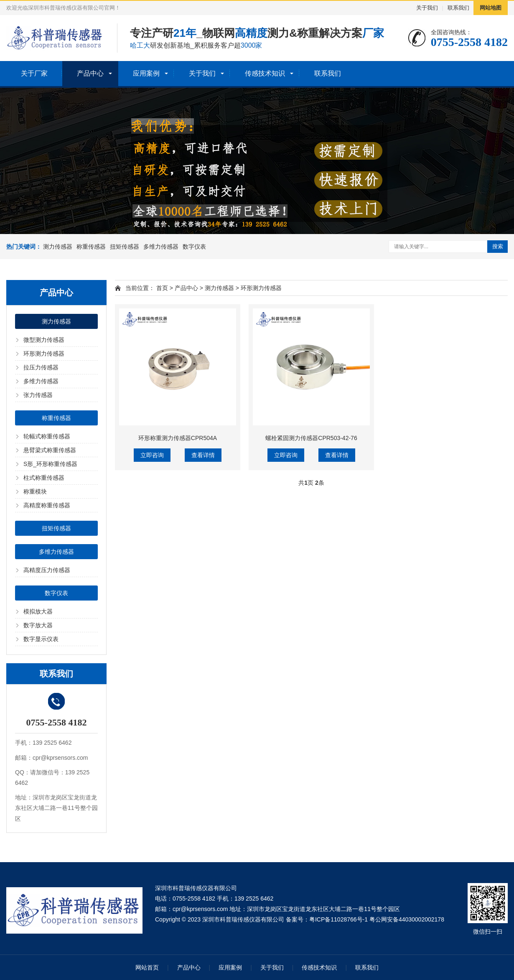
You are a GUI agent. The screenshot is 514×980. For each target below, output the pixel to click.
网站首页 (147, 967)
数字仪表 (194, 247)
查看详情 (203, 455)
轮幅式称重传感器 (47, 436)
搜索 (498, 246)
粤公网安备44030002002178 (407, 919)
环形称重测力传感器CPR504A (178, 438)
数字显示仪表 (41, 639)
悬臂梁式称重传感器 (50, 450)
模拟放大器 (38, 611)
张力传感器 (38, 395)
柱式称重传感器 (44, 478)
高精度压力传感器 (47, 570)
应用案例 (146, 73)
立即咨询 (152, 455)
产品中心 (90, 73)
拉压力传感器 (41, 367)
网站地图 (491, 8)
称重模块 (35, 491)
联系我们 (458, 8)
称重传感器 (91, 247)
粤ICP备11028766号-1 (338, 919)
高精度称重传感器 (47, 505)
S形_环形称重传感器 (50, 464)
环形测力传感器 (44, 354)
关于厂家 (34, 73)
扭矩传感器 (125, 247)
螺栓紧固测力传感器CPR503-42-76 (311, 438)
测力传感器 (58, 247)
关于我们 (427, 8)
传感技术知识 (265, 73)
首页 (162, 288)
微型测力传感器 (44, 340)
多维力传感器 (161, 247)
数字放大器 (38, 625)
